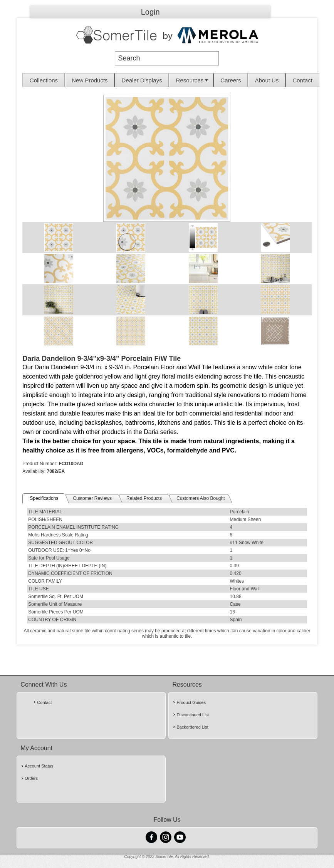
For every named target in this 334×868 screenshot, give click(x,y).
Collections (44, 80)
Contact (302, 80)
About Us (267, 80)
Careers (231, 80)
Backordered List (192, 727)
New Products (90, 80)
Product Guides (191, 702)
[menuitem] (44, 80)
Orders (31, 778)
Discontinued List (193, 715)
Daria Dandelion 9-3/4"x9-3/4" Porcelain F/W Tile (102, 359)
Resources (193, 80)
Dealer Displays (142, 80)
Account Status (39, 766)
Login (150, 12)
